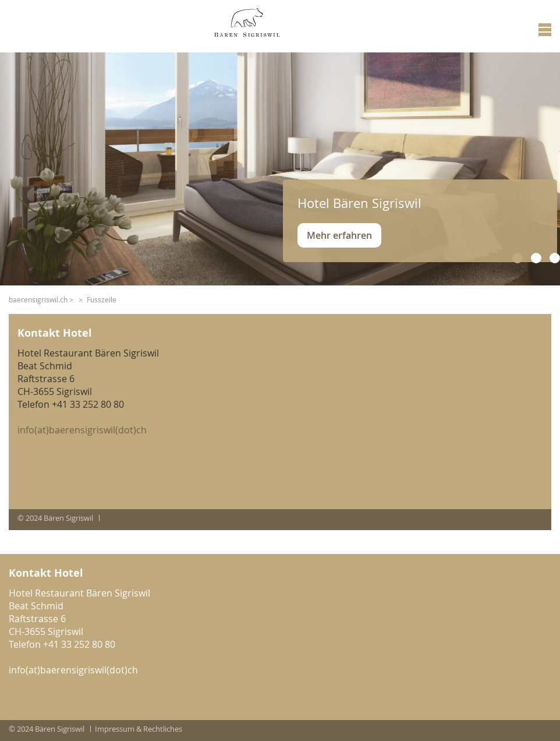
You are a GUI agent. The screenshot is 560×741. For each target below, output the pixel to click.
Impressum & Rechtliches (147, 518)
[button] (518, 258)
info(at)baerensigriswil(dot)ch (82, 430)
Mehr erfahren (339, 235)
